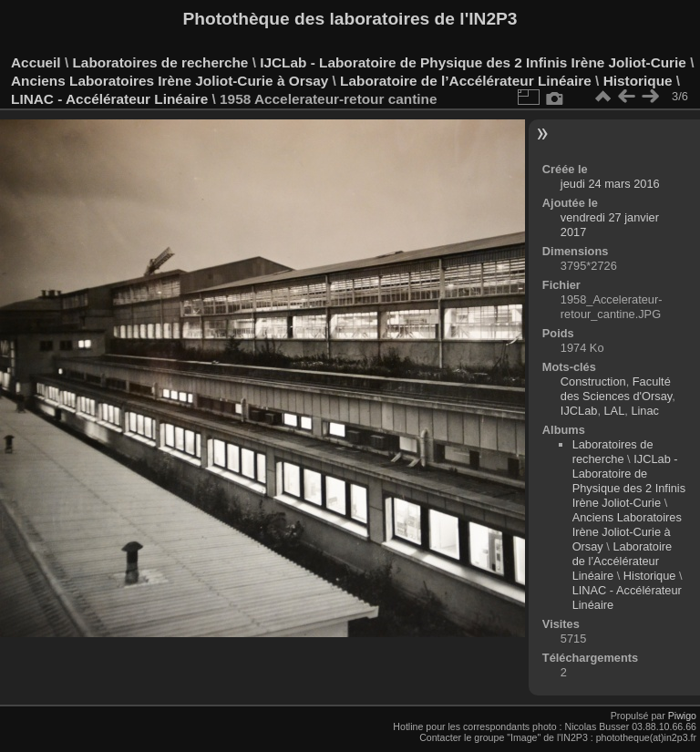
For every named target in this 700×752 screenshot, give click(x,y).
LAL (615, 411)
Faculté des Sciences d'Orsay (616, 389)
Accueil (36, 62)
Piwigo (682, 716)
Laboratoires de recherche (160, 62)
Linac (645, 411)
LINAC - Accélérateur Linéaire (109, 99)
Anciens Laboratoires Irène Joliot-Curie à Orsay (170, 81)
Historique (638, 81)
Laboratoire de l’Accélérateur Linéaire (466, 81)
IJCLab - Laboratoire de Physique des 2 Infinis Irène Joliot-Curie (473, 62)
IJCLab (579, 411)
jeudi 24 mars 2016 (610, 184)
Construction (593, 381)
